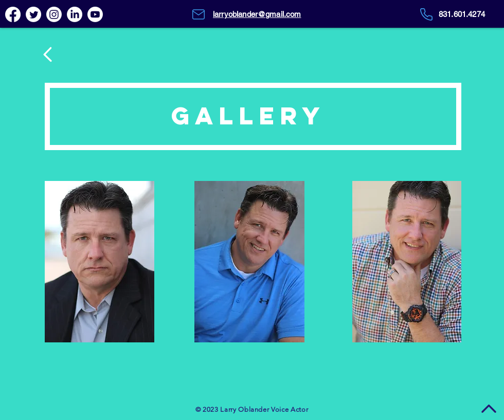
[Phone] (426, 14)
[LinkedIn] (75, 14)
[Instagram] (54, 14)
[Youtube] (95, 14)
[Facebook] (13, 14)
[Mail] (199, 14)
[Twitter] (33, 14)
